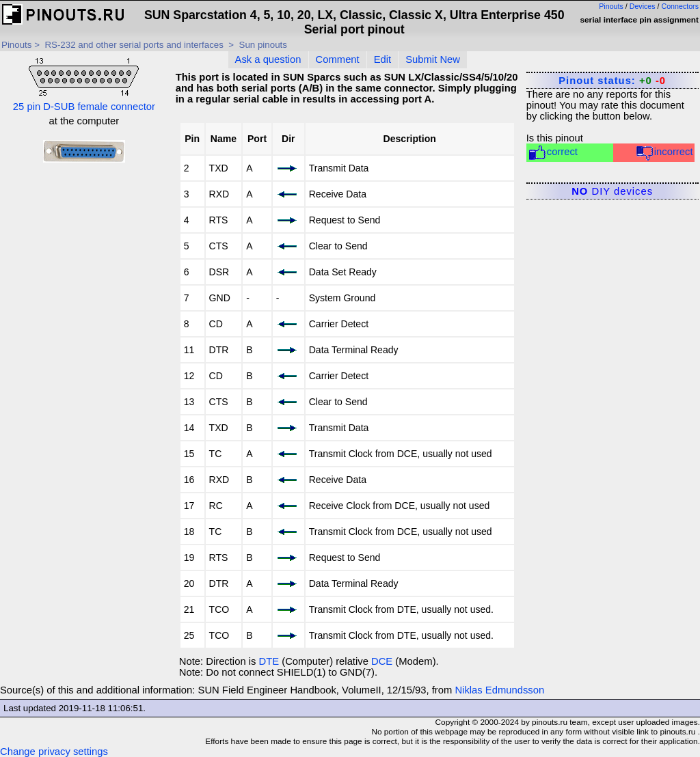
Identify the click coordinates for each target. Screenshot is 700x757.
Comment (338, 59)
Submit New (433, 59)
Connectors (681, 6)
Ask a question (268, 59)
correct (553, 153)
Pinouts (611, 6)
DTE (269, 661)
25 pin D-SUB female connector (84, 83)
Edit (383, 59)
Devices (643, 6)
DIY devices (612, 191)
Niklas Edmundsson (499, 690)
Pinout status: (612, 81)
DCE (382, 661)
